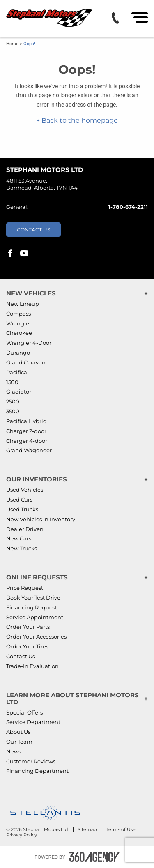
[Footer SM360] (94, 857)
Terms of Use (121, 829)
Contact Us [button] (33, 230)
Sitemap (88, 829)
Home (12, 44)
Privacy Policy (22, 835)
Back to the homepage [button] (79, 120)
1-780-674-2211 (128, 207)
